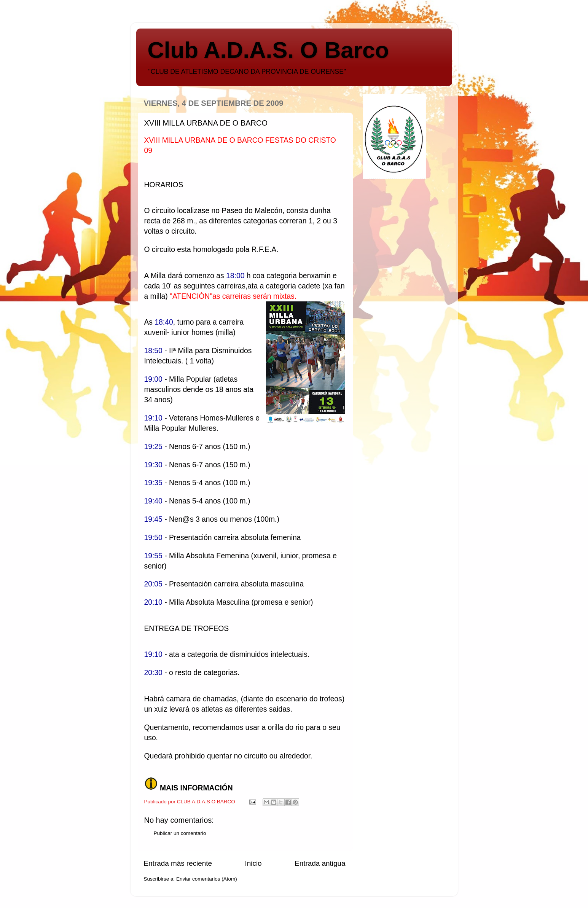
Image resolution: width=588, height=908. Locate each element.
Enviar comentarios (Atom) (207, 879)
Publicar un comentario (180, 833)
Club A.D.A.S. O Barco (269, 50)
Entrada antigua (320, 863)
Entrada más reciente (178, 863)
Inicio (253, 863)
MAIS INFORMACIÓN (196, 788)
